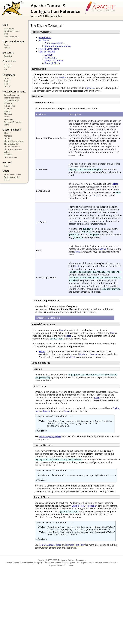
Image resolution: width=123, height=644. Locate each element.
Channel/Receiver (12, 147)
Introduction (45, 37)
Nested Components (49, 49)
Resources (9, 119)
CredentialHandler (12, 98)
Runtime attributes (13, 174)
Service (7, 48)
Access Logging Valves (50, 439)
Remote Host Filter (76, 554)
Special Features (47, 52)
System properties (12, 177)
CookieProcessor (12, 95)
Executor (8, 56)
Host (6, 84)
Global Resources (12, 100)
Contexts (94, 354)
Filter (6, 166)
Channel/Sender (11, 144)
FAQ (6, 34)
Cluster (7, 86)
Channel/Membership (14, 141)
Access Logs (51, 57)
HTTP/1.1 (8, 65)
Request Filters (52, 63)
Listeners (8, 109)
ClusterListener (11, 157)
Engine (7, 81)
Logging (49, 54)
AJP (6, 70)
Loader (7, 111)
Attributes (44, 40)
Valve (6, 125)
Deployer (8, 155)
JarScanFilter (10, 106)
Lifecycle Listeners (54, 60)
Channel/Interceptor (13, 149)
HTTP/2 (7, 67)
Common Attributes (55, 43)
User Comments (11, 37)
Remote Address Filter (50, 554)
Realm (7, 117)
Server (7, 45)
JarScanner (9, 103)
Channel (8, 138)
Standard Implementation (58, 46)
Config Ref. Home (12, 31)
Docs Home (9, 28)
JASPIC (7, 180)
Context (8, 78)
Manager (8, 114)
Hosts (68, 336)
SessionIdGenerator (13, 122)
